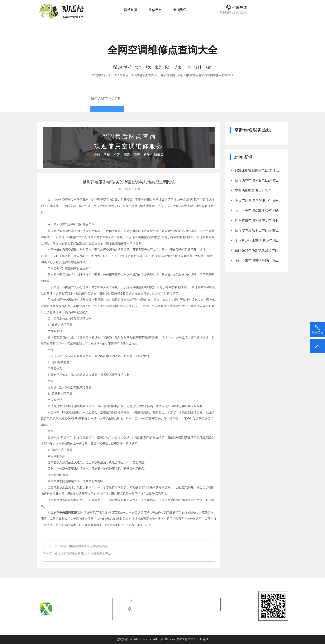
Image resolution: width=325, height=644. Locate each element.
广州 (188, 67)
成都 (208, 67)
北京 (138, 67)
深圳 (198, 67)
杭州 (168, 67)
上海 (148, 67)
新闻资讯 (180, 10)
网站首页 (131, 10)
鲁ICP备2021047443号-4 (192, 639)
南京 (158, 67)
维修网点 (155, 10)
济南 (178, 67)
